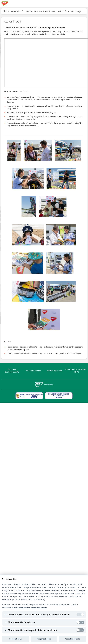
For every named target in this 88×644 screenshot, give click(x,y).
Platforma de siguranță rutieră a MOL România (44, 11)
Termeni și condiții (55, 371)
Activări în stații (74, 11)
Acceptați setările (72, 639)
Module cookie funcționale (22, 622)
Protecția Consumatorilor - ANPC (76, 371)
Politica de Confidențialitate (12, 371)
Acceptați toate (16, 639)
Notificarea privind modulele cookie (30, 608)
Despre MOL (16, 11)
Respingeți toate (44, 639)
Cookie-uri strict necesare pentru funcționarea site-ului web (39, 614)
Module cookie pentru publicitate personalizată (32, 630)
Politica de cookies (33, 371)
